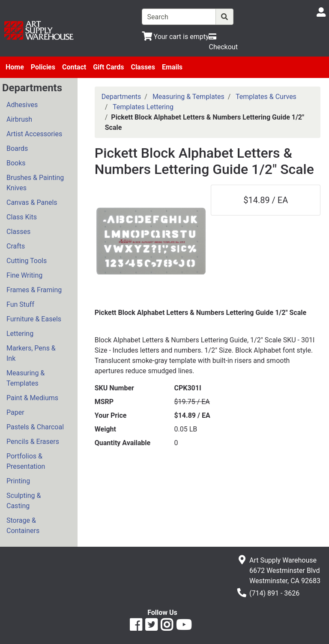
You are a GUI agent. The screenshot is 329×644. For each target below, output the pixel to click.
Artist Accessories (34, 134)
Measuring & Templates (25, 378)
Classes (143, 67)
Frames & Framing (34, 290)
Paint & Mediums (32, 398)
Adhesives (22, 105)
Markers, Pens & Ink (31, 353)
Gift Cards (108, 67)
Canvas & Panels (32, 202)
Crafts (16, 246)
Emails (172, 67)
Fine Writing (24, 275)
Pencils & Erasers (33, 442)
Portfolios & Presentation (26, 461)
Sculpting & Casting (24, 501)
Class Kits (22, 217)
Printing (18, 481)
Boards (17, 148)
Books (16, 163)
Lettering (20, 334)
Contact (74, 67)
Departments (121, 97)
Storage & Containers (23, 526)
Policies (43, 67)
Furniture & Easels (34, 319)
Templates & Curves (266, 97)
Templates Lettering (143, 107)
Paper (15, 412)
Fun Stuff (20, 304)
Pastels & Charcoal (35, 427)
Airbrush (19, 119)
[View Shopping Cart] (175, 37)
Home (15, 67)
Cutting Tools (27, 261)
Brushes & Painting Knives (35, 183)
